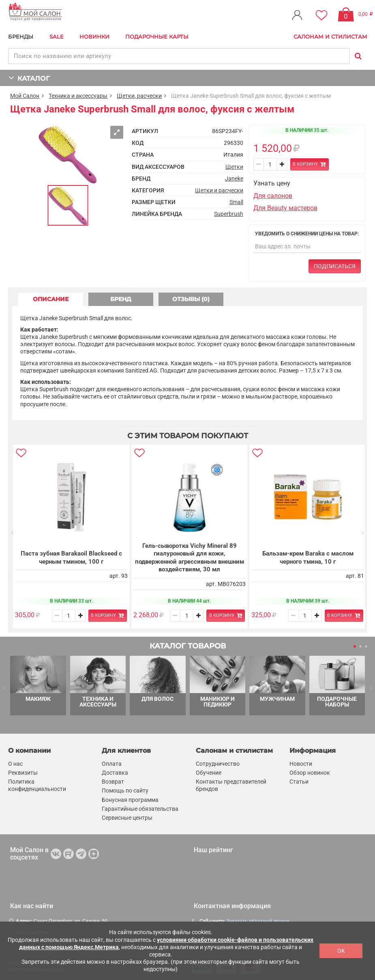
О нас (15, 764)
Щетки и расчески (219, 190)
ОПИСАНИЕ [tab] (51, 299)
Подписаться (335, 266)
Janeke (234, 179)
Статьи (299, 782)
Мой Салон (25, 96)
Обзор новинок (310, 773)
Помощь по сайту (125, 790)
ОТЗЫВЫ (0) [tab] (191, 299)
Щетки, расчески (139, 96)
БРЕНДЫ (21, 37)
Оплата (112, 764)
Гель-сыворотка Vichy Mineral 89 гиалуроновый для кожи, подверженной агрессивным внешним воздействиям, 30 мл (189, 558)
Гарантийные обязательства (140, 808)
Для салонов (273, 196)
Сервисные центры (127, 818)
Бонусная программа (130, 799)
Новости (301, 764)
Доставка (115, 773)
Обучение (209, 773)
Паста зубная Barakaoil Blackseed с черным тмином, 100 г (71, 558)
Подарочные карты (157, 37)
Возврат (113, 782)
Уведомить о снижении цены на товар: (307, 234)
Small (236, 202)
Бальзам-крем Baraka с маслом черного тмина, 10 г (307, 558)
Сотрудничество (218, 764)
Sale (57, 37)
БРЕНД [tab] (121, 299)
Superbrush (229, 214)
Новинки (94, 37)
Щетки (234, 167)
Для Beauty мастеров (285, 208)
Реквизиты (23, 773)
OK (341, 951)
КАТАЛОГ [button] (29, 78)
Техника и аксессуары (78, 96)
